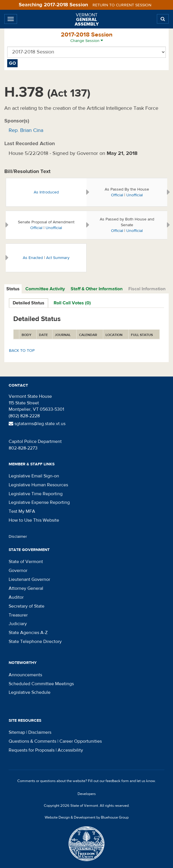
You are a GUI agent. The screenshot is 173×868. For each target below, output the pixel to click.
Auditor (16, 597)
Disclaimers (40, 732)
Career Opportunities (81, 741)
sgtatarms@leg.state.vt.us (37, 424)
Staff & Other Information (97, 289)
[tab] (13, 289)
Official (117, 195)
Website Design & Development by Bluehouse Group (87, 817)
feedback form (117, 781)
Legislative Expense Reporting (39, 502)
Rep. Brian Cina (26, 130)
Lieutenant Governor (29, 579)
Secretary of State (27, 606)
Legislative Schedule (30, 692)
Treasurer (18, 615)
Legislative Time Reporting (36, 494)
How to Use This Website (34, 520)
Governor (18, 571)
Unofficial (135, 195)
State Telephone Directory (35, 642)
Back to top (22, 351)
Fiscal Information (147, 289)
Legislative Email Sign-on (34, 476)
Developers (87, 794)
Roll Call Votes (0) (72, 303)
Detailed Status (29, 303)
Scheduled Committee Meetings (41, 684)
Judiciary (18, 624)
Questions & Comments (32, 741)
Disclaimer (18, 537)
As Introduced (46, 192)
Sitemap (17, 732)
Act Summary (58, 258)
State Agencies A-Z (28, 633)
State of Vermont (26, 562)
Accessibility (70, 750)
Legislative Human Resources (38, 485)
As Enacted (33, 258)
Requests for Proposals (32, 750)
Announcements (25, 675)
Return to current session (122, 5)
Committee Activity (45, 289)
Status (13, 289)
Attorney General (26, 588)
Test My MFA (22, 511)
